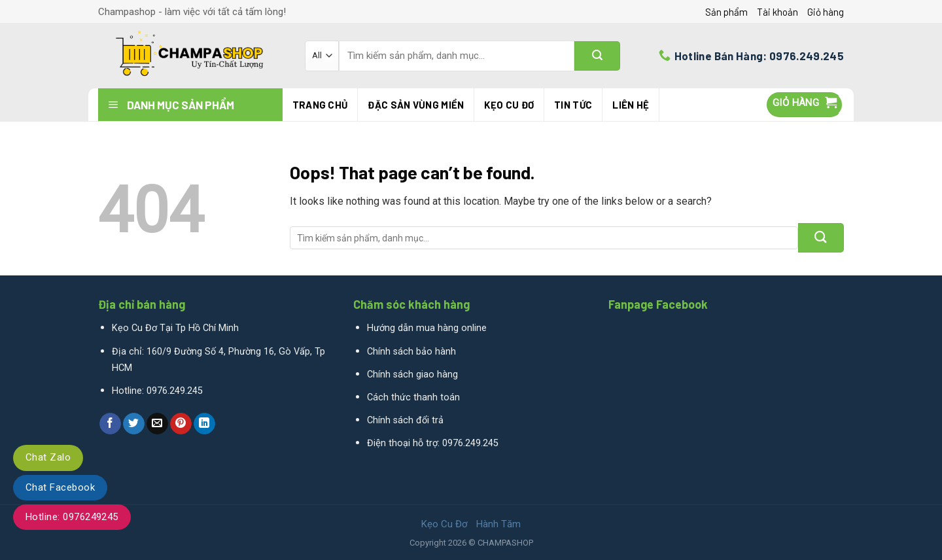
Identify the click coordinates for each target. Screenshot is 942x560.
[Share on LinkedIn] (204, 424)
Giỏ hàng (826, 12)
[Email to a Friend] (157, 424)
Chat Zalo (48, 457)
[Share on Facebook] (110, 424)
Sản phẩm (726, 12)
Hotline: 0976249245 (72, 517)
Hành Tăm (498, 524)
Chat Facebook (60, 487)
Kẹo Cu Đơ (509, 105)
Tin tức (573, 105)
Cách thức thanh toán (413, 397)
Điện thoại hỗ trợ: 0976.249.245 (433, 443)
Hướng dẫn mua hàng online (427, 328)
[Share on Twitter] (134, 424)
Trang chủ (320, 105)
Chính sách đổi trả (405, 420)
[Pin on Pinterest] (181, 424)
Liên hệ (631, 105)
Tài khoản (777, 12)
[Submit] (597, 56)
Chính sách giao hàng (412, 375)
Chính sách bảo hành (411, 352)
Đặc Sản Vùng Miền (416, 105)
